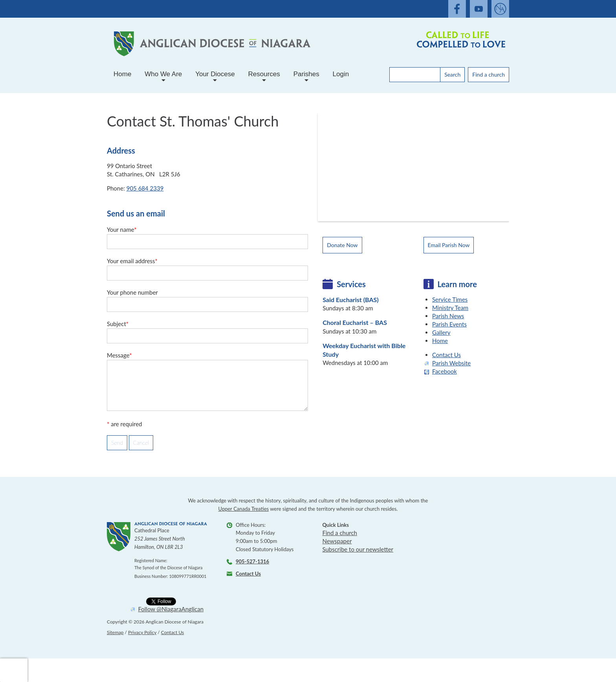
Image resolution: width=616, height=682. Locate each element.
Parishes (306, 77)
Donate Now (342, 245)
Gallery (441, 332)
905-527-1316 (252, 561)
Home (122, 74)
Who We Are (163, 77)
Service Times (450, 299)
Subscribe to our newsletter (358, 549)
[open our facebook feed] (457, 9)
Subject (118, 324)
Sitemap (115, 632)
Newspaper (337, 541)
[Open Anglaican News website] (500, 9)
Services (351, 284)
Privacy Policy (142, 632)
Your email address (132, 261)
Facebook (445, 371)
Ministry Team (450, 308)
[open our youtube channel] (479, 9)
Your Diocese (215, 77)
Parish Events (449, 324)
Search (452, 74)
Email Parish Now (449, 245)
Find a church (489, 74)
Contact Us (446, 355)
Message (119, 355)
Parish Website (451, 363)
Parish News (448, 316)
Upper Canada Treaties (244, 509)
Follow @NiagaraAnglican (171, 609)
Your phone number (132, 292)
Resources (264, 77)
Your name (122, 229)
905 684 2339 (145, 188)
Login (341, 74)
